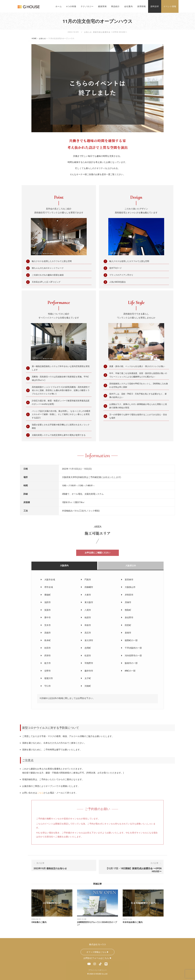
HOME (34, 38)
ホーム (59, 6)
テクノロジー (87, 6)
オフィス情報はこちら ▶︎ (98, 952)
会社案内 (128, 6)
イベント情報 (170, 6)
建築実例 (102, 6)
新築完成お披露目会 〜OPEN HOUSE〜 (110, 32)
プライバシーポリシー (97, 970)
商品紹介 (115, 6)
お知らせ (88, 32)
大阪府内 (64, 565)
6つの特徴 (71, 6)
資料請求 (155, 6)
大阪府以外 (131, 565)
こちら (40, 793)
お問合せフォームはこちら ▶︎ (98, 958)
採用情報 (142, 6)
